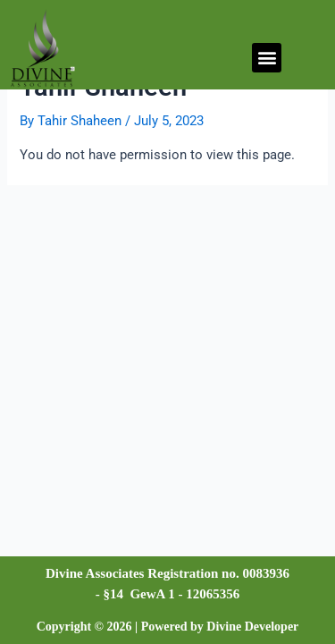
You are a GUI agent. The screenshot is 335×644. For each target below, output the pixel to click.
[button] (267, 58)
